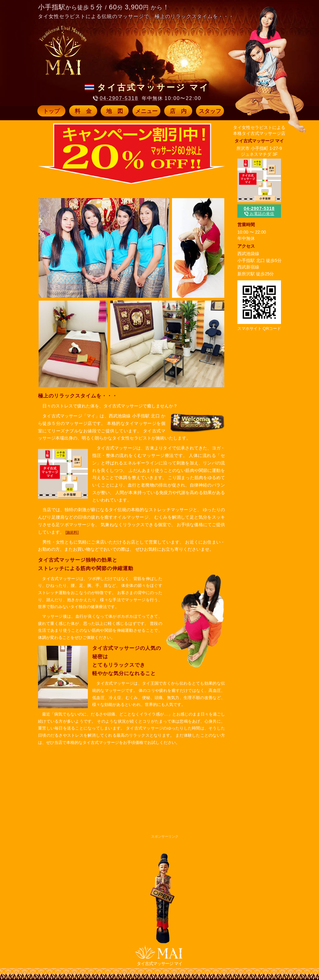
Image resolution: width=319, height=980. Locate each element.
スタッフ (210, 111)
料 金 (83, 111)
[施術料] (72, 532)
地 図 (115, 111)
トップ (51, 111)
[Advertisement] (123, 799)
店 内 (178, 111)
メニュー (146, 111)
